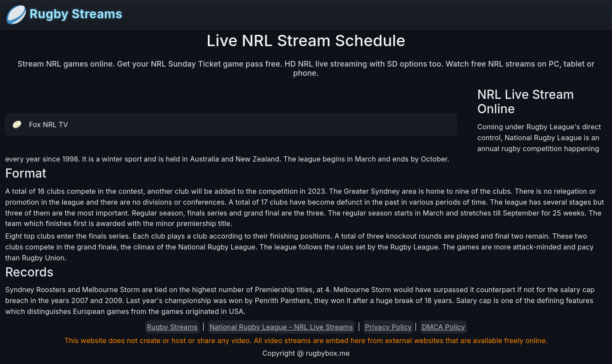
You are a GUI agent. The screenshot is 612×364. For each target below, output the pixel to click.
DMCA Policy (443, 327)
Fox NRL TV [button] (40, 125)
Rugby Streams (64, 15)
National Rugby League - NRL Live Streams (281, 327)
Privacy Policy (388, 327)
